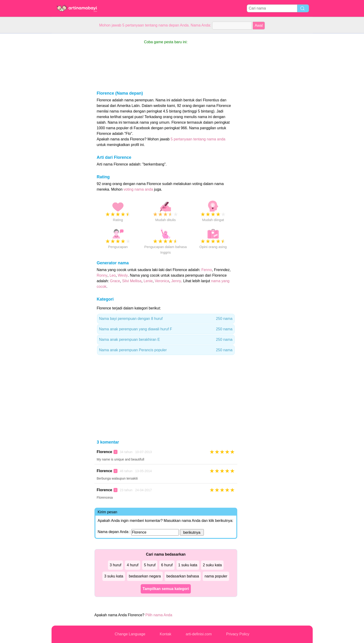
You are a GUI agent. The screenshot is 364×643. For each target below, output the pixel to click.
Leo (113, 275)
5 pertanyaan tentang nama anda (198, 139)
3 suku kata (114, 576)
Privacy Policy (238, 634)
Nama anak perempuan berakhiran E (166, 340)
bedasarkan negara (145, 576)
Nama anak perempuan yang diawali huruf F (166, 329)
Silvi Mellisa (132, 281)
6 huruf (167, 565)
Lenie (148, 281)
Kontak (166, 634)
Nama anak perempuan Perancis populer (166, 350)
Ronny (102, 275)
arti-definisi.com (199, 634)
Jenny (176, 281)
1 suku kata (188, 565)
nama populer (216, 576)
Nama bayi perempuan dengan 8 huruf (166, 319)
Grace (115, 281)
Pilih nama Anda (159, 615)
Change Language (130, 634)
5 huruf (150, 565)
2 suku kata (212, 565)
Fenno (206, 270)
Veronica (162, 281)
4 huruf (133, 565)
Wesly (123, 275)
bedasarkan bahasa (183, 576)
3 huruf (116, 565)
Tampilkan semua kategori (166, 589)
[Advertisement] (70, 103)
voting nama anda (138, 189)
